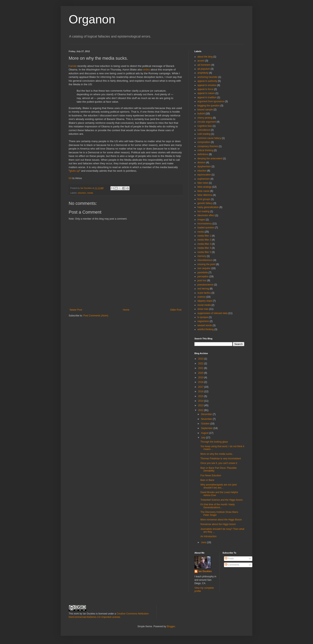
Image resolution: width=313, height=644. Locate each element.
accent (201, 61)
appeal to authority (207, 81)
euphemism (204, 179)
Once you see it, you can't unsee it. (219, 463)
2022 (201, 364)
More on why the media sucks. (217, 454)
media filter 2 (204, 240)
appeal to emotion (207, 85)
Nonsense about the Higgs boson (218, 524)
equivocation (204, 175)
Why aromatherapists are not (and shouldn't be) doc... (218, 486)
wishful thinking (206, 329)
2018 (201, 382)
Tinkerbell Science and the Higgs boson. (222, 500)
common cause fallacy (209, 138)
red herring (203, 289)
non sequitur (204, 268)
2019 (201, 377)
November (207, 419)
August (205, 433)
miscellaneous (205, 260)
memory (202, 256)
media (90, 193)
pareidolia (203, 272)
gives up (75, 171)
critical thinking (205, 150)
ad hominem (204, 65)
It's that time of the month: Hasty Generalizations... (218, 506)
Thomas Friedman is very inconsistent (221, 459)
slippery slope (205, 301)
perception (203, 276)
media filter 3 (204, 244)
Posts (229, 559)
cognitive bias (205, 126)
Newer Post (76, 310)
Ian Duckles (205, 571)
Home (126, 310)
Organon (92, 19)
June (204, 542)
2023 (201, 359)
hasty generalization (208, 207)
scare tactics (204, 293)
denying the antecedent (210, 159)
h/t (70, 178)
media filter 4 (204, 248)
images (201, 220)
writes (146, 70)
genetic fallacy (205, 203)
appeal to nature (206, 93)
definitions (203, 154)
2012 (201, 410)
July (204, 438)
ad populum (204, 69)
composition (204, 142)
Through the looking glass (214, 442)
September (207, 428)
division (201, 162)
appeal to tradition (207, 97)
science (202, 297)
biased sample (205, 110)
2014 (201, 401)
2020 (201, 373)
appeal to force (205, 89)
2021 (201, 368)
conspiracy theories (208, 146)
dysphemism (204, 166)
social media (204, 305)
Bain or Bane (207, 480)
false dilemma (205, 195)
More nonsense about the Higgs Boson (221, 520)
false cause (204, 191)
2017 (201, 387)
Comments (232, 565)
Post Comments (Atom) (96, 316)
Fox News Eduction (211, 476)
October (206, 424)
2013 (201, 405)
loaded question (206, 228)
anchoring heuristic (208, 77)
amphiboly (203, 73)
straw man (203, 309)
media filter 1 (204, 236)
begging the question (209, 106)
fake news (203, 183)
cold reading (204, 134)
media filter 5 (204, 252)
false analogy (205, 187)
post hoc (202, 280)
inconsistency (205, 224)
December (207, 414)
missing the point (206, 264)
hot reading (203, 211)
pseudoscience (205, 285)
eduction (82, 193)
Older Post (176, 310)
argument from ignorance (211, 101)
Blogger (171, 626)
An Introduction (209, 536)
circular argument (207, 122)
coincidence (204, 130)
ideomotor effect (206, 215)
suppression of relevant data (212, 313)
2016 (201, 391)
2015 (201, 396)
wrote (73, 66)
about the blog (205, 57)
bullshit (201, 114)
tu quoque (203, 317)
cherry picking (205, 118)
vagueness (203, 321)
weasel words (205, 325)
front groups (204, 199)
